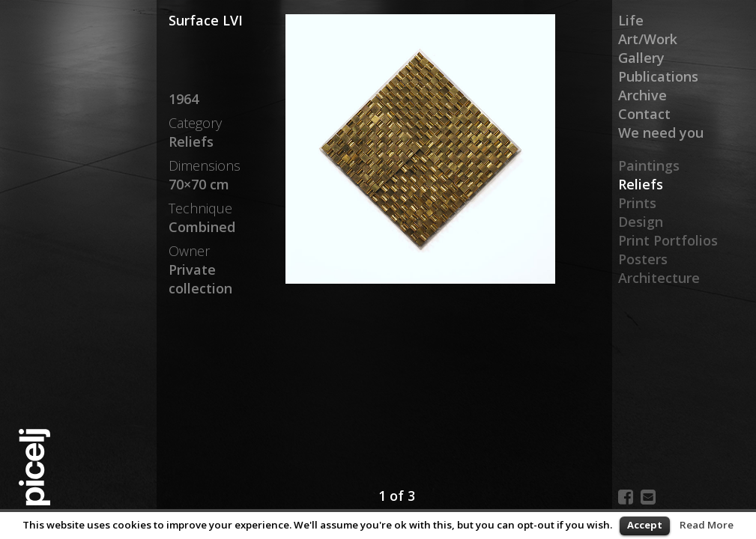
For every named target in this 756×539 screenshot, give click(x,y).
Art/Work (648, 39)
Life (631, 20)
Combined (202, 227)
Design (641, 222)
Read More (707, 525)
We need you (661, 133)
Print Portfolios (668, 240)
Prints (637, 203)
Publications (658, 76)
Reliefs (641, 184)
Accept (645, 525)
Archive (642, 95)
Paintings (649, 165)
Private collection (200, 279)
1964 (184, 99)
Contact (644, 114)
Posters (643, 259)
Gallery (641, 58)
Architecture (659, 278)
